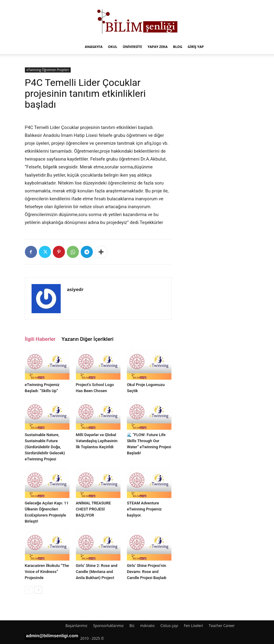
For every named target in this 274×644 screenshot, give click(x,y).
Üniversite (132, 47)
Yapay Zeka (157, 47)
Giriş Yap (196, 47)
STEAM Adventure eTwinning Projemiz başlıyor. (144, 509)
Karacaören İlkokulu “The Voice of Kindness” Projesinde (47, 572)
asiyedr (75, 289)
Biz (132, 626)
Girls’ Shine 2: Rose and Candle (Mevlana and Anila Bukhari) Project (97, 572)
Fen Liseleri (193, 626)
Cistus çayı (169, 626)
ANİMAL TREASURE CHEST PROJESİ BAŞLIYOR (93, 509)
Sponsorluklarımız (108, 626)
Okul (113, 47)
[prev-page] (29, 590)
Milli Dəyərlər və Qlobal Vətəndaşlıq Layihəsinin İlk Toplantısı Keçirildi (97, 441)
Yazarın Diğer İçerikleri (88, 339)
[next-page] (38, 590)
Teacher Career (222, 626)
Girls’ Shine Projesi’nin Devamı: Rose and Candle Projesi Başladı (147, 572)
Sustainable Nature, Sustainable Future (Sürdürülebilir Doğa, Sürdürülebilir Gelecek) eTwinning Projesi (45, 447)
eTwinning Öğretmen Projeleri (48, 70)
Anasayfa (94, 47)
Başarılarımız (76, 626)
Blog (178, 47)
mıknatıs (147, 626)
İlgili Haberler (40, 339)
